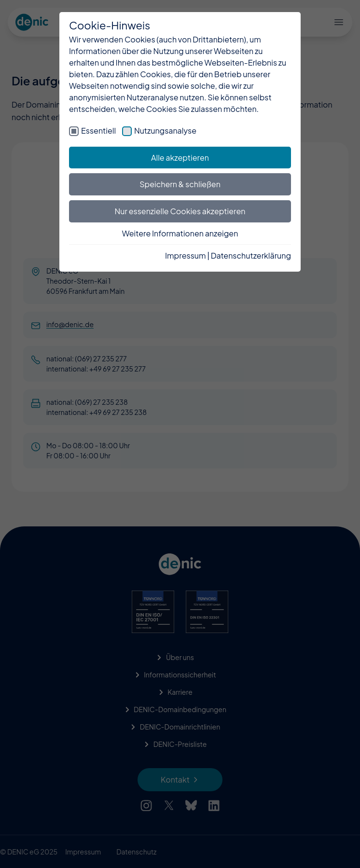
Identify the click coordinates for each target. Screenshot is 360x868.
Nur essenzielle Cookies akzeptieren (180, 211)
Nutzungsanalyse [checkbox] (165, 131)
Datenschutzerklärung (251, 255)
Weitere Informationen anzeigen (180, 233)
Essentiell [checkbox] (98, 131)
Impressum (186, 255)
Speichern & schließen (180, 184)
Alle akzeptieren (180, 158)
